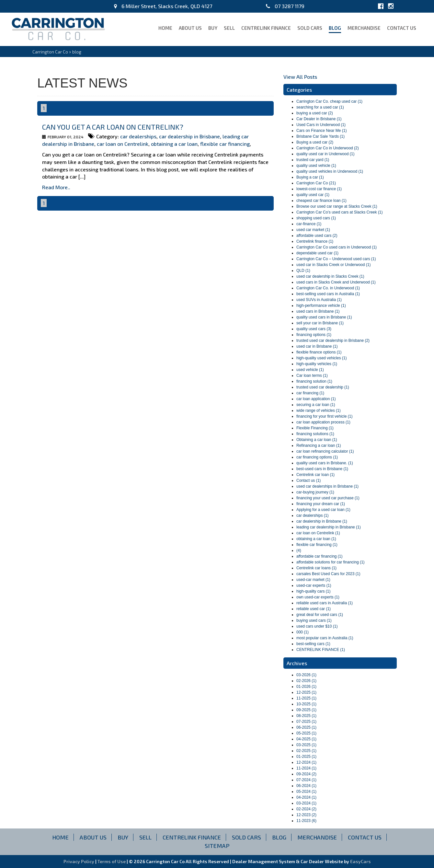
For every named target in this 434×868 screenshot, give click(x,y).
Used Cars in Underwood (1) (321, 125)
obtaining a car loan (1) (316, 539)
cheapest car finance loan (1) (321, 201)
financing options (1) (314, 335)
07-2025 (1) (306, 722)
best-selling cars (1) (313, 644)
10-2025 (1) (306, 704)
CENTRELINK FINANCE (266, 28)
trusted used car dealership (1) (323, 387)
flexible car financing (225, 144)
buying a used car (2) (315, 113)
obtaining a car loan (174, 144)
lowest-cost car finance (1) (319, 189)
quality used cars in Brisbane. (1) (325, 463)
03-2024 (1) (306, 803)
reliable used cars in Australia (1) (325, 603)
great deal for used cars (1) (320, 615)
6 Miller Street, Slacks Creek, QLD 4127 (163, 6)
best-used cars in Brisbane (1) (322, 469)
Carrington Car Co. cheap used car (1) (329, 101)
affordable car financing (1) (320, 556)
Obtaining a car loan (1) (317, 440)
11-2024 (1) (306, 768)
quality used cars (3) (314, 329)
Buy (213, 28)
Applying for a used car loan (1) (323, 510)
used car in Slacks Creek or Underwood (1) (333, 265)
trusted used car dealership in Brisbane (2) (333, 341)
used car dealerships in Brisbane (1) (327, 486)
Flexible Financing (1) (315, 428)
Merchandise (364, 28)
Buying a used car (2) (315, 142)
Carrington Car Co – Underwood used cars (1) (336, 259)
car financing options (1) (317, 457)
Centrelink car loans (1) (316, 568)
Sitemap (217, 846)
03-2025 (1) (306, 745)
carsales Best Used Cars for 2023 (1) (328, 574)
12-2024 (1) (306, 762)
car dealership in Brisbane (189, 136)
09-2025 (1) (306, 710)
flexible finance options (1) (319, 352)
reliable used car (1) (314, 609)
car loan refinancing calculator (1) (325, 451)
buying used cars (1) (314, 620)
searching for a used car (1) (320, 107)
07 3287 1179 (285, 6)
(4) (299, 550)
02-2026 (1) (306, 681)
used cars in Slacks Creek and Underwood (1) (336, 282)
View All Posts (300, 77)
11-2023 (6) (306, 821)
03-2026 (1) (306, 675)
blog (335, 28)
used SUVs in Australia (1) (319, 300)
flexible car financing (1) (317, 545)
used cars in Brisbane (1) (318, 311)
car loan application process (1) (323, 422)
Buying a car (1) (310, 177)
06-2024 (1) (306, 786)
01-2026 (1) (306, 687)
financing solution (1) (314, 381)
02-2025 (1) (306, 751)
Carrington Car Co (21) (316, 183)
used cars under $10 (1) (317, 626)
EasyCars (360, 861)
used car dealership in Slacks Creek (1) (330, 276)
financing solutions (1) (315, 434)
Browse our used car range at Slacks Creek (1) (337, 206)
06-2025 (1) (306, 727)
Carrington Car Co (50, 52)
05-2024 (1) (306, 792)
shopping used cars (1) (316, 218)
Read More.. (56, 187)
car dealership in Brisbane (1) (322, 521)
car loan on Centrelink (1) (318, 533)
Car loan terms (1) (312, 376)
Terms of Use (112, 861)
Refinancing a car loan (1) (319, 446)
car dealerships (138, 136)
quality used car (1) (313, 195)
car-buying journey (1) (315, 492)
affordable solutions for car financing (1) (331, 562)
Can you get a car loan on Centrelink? (113, 127)
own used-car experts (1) (318, 597)
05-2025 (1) (306, 733)
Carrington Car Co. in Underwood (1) (328, 288)
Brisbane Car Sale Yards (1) (320, 136)
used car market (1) (313, 230)
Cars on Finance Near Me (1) (321, 131)
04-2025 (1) (306, 739)
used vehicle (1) (310, 370)
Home (165, 28)
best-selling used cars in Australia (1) (328, 294)
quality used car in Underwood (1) (325, 154)
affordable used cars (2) (317, 236)
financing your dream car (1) (321, 504)
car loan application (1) (316, 399)
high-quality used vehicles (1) (321, 358)
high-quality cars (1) (313, 591)
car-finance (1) (309, 224)
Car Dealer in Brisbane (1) (319, 119)
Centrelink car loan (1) (315, 475)
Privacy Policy (79, 861)
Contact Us (402, 28)
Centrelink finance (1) (315, 241)
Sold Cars (310, 28)
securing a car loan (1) (316, 405)
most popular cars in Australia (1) (325, 638)
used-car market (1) (313, 580)
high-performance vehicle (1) (321, 306)
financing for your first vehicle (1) (324, 416)
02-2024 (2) (306, 809)
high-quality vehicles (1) (317, 364)
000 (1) (303, 632)
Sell (229, 28)
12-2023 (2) (306, 815)
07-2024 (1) (306, 780)
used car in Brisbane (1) (317, 346)
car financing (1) (310, 393)
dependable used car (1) (317, 253)
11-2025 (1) (306, 698)
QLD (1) (303, 271)
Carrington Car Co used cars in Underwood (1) (337, 247)
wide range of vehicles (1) (319, 411)
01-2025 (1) (306, 757)
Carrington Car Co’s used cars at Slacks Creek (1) (340, 212)
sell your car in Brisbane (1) (320, 323)
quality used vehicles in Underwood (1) (330, 171)
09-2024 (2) (306, 774)
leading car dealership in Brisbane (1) (329, 527)
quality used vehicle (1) (316, 166)
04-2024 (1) (306, 797)
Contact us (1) (308, 480)
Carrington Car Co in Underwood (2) (328, 148)
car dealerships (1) (312, 515)
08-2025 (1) (306, 716)
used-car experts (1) (314, 585)
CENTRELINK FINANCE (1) (321, 650)
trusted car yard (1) (313, 160)
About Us (190, 28)
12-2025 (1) (306, 692)
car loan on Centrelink (123, 144)
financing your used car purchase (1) (328, 498)
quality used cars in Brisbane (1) (324, 317)
